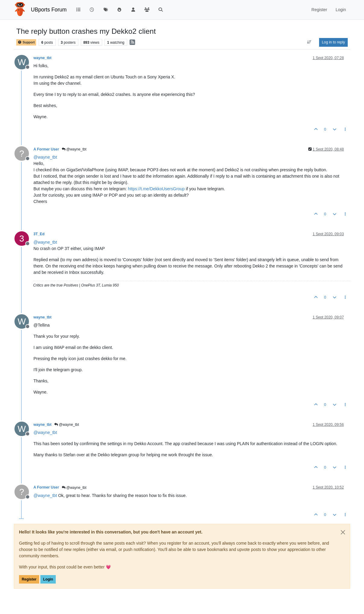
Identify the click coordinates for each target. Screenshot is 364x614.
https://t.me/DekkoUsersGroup (156, 189)
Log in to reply (333, 42)
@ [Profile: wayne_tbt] (45, 157)
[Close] (343, 532)
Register (29, 579)
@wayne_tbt (74, 149)
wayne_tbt (42, 58)
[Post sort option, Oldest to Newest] (309, 42)
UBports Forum (49, 10)
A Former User (46, 149)
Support (26, 42)
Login (48, 579)
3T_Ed (39, 234)
